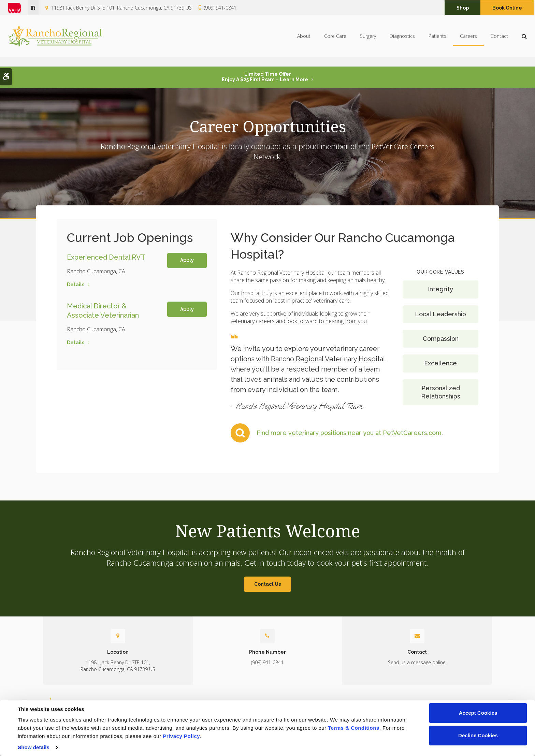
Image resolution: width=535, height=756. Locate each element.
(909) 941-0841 (220, 8)
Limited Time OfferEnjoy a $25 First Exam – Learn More (265, 77)
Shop (463, 8)
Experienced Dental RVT (106, 257)
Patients (437, 41)
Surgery (368, 41)
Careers (468, 41)
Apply (187, 260)
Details (76, 284)
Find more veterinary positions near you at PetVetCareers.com (349, 433)
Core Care (335, 41)
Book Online (507, 8)
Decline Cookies (478, 735)
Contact (499, 41)
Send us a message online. (417, 662)
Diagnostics (402, 41)
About (304, 41)
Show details (34, 747)
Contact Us (267, 584)
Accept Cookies (478, 713)
